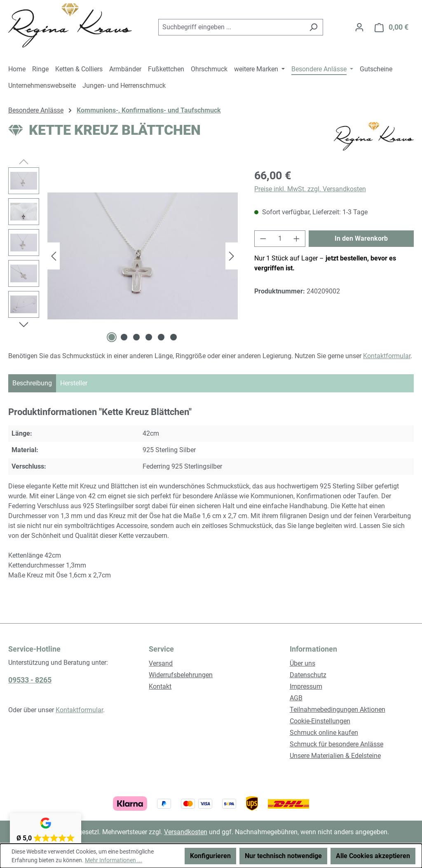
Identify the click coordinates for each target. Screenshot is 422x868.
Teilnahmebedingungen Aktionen (338, 710)
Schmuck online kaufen (324, 733)
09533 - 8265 (30, 680)
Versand (161, 663)
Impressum (306, 686)
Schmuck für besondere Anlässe (336, 744)
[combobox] (231, 27)
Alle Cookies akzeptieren (373, 856)
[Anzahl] (280, 239)
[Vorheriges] (54, 256)
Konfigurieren (210, 856)
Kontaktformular (387, 356)
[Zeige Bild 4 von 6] (149, 337)
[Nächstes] (232, 256)
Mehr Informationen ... (114, 860)
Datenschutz (308, 675)
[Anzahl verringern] (263, 239)
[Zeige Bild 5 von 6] (161, 337)
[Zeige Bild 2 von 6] (124, 337)
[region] (123, 256)
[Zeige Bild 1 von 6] (112, 337)
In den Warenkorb (361, 238)
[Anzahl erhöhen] (297, 239)
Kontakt (160, 686)
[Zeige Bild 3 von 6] (136, 337)
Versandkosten (186, 832)
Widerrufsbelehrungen (181, 675)
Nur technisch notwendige (283, 856)
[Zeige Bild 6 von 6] (173, 337)
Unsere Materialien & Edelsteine (335, 756)
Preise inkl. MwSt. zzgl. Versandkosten (310, 189)
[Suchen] (313, 27)
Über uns (302, 663)
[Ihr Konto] (359, 27)
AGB (296, 698)
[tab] (32, 383)
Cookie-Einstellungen (320, 721)
